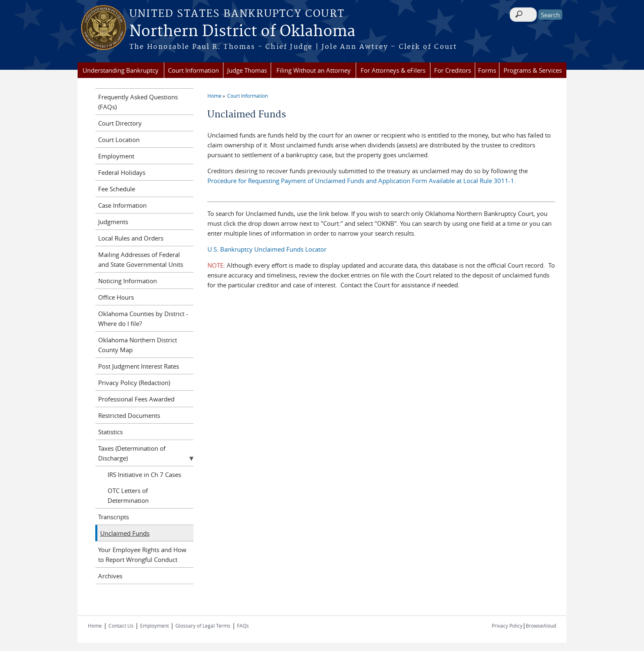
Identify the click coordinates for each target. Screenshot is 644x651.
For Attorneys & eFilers (393, 70)
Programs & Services (533, 70)
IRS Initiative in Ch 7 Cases (144, 474)
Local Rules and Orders (131, 238)
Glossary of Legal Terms (203, 626)
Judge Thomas (247, 70)
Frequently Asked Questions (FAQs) (138, 102)
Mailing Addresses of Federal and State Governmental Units (141, 259)
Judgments (113, 222)
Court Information (193, 70)
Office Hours (116, 297)
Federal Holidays (122, 172)
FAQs (243, 626)
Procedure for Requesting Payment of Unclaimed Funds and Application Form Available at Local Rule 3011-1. (362, 181)
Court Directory (120, 123)
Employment (116, 156)
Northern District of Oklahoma (242, 32)
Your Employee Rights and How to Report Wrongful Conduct (142, 555)
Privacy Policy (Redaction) (134, 383)
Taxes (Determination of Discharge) (132, 453)
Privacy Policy (507, 626)
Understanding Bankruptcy (121, 70)
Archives (110, 576)
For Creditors (453, 70)
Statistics (110, 432)
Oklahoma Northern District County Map (138, 345)
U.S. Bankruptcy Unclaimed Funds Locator (267, 249)
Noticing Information (128, 281)
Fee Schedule (117, 189)
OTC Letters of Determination (128, 495)
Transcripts (114, 517)
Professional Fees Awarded (136, 399)
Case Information (122, 205)
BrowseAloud (541, 626)
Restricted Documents (129, 415)
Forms (487, 70)
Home (214, 96)
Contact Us (121, 626)
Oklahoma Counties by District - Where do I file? (143, 319)
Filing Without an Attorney (314, 70)
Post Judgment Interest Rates (139, 366)
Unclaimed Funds (125, 533)
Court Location (119, 140)
